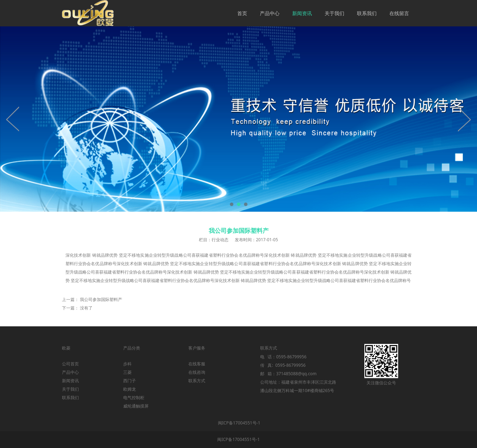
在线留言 (399, 13)
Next (464, 119)
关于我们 (334, 13)
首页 (242, 13)
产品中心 (270, 13)
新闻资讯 (302, 13)
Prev (13, 119)
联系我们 (367, 13)
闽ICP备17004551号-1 (239, 423)
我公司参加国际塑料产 (101, 299)
